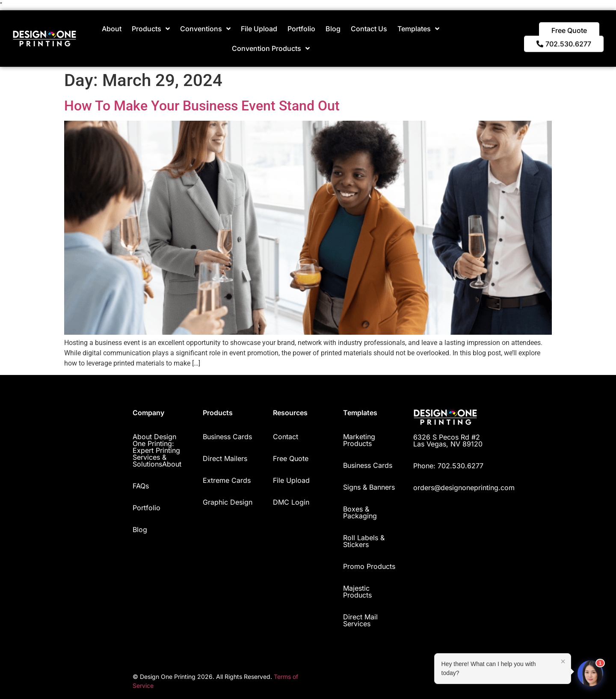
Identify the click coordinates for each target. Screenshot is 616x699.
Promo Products (369, 566)
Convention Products (271, 48)
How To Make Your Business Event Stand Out (202, 106)
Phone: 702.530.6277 (448, 466)
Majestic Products (357, 592)
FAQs (141, 486)
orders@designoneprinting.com (464, 488)
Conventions (205, 29)
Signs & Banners (369, 487)
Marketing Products (359, 440)
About (112, 29)
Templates (418, 29)
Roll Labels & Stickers (364, 541)
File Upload (259, 29)
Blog (333, 29)
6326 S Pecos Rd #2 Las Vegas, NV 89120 (448, 440)
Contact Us (369, 29)
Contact (286, 437)
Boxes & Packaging (360, 512)
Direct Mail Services (360, 620)
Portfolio (301, 29)
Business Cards (227, 437)
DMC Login (291, 502)
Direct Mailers (225, 458)
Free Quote (291, 458)
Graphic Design (228, 502)
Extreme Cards (227, 480)
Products (151, 29)
